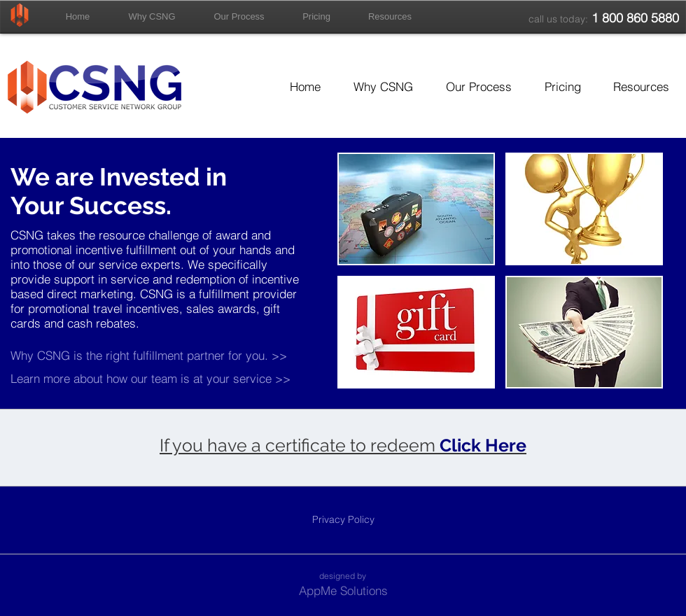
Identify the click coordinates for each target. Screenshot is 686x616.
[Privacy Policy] (343, 520)
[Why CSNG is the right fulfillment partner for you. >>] (174, 356)
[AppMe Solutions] (343, 590)
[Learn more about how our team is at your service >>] (152, 378)
